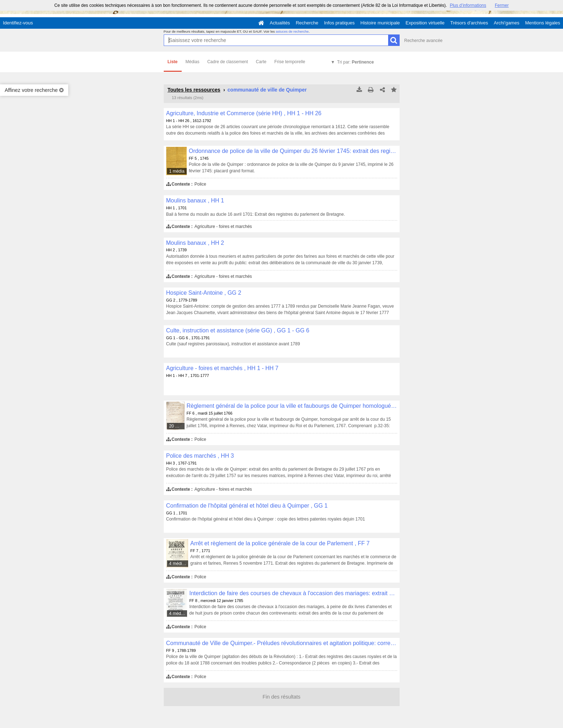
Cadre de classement (227, 62)
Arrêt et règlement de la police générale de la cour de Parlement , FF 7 (280, 543)
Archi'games (506, 23)
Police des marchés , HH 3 (200, 456)
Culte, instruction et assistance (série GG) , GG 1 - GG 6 (238, 330)
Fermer (502, 5)
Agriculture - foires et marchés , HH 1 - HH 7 (222, 368)
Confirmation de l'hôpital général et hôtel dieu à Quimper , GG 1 (247, 506)
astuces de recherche (292, 31)
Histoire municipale (380, 23)
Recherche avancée (424, 41)
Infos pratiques (339, 23)
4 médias (178, 564)
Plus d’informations (468, 5)
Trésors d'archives (469, 23)
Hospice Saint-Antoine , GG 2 (204, 293)
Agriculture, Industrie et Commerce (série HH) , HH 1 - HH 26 (244, 113)
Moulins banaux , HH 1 (195, 200)
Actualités (280, 23)
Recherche (307, 23)
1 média (177, 171)
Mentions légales (543, 23)
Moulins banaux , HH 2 (195, 243)
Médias (193, 62)
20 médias (177, 426)
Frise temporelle (290, 62)
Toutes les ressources (194, 90)
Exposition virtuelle (425, 23)
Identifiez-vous (18, 23)
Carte (261, 62)
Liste (173, 62)
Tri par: (355, 62)
